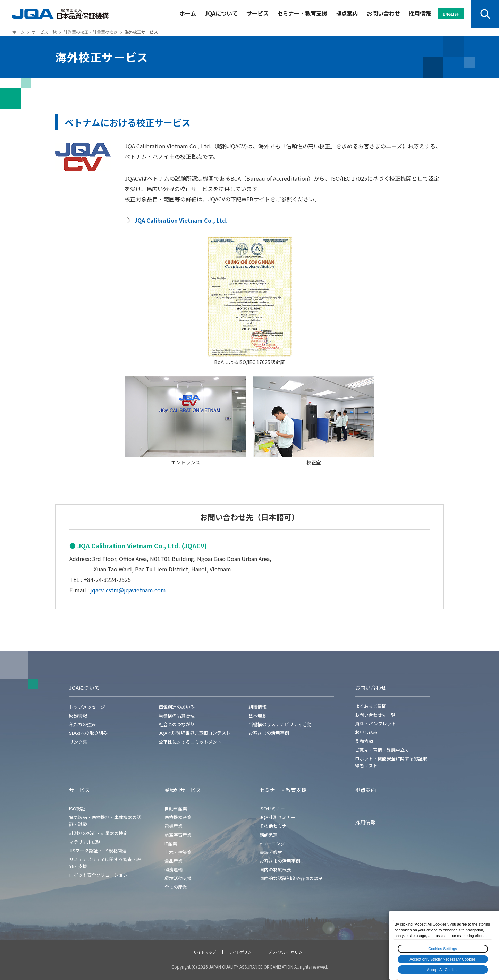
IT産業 (171, 844)
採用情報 (420, 13)
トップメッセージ (87, 707)
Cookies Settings (443, 949)
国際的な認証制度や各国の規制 (291, 878)
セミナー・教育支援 (302, 13)
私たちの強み (83, 724)
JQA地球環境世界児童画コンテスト (194, 733)
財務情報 (78, 716)
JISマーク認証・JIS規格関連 (98, 850)
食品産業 (174, 861)
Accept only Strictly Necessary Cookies (443, 959)
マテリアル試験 (85, 842)
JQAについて (221, 13)
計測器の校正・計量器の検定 (91, 32)
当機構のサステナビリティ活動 (280, 724)
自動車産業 (176, 809)
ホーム (188, 13)
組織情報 (257, 707)
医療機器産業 (178, 817)
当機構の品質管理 (177, 716)
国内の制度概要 (275, 870)
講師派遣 (269, 835)
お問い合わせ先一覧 (375, 715)
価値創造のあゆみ (177, 707)
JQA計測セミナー (277, 817)
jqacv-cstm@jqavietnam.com (128, 590)
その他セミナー (275, 826)
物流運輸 (174, 870)
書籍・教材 (271, 852)
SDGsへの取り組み (88, 733)
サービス (257, 13)
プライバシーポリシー (287, 952)
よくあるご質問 (371, 706)
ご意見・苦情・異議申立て (382, 750)
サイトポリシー (242, 952)
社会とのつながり (177, 724)
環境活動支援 (178, 878)
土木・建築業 (178, 852)
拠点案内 (347, 13)
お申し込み (366, 732)
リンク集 (78, 742)
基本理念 (257, 716)
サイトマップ (205, 952)
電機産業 (174, 826)
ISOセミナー (272, 809)
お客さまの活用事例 (269, 733)
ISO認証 (77, 809)
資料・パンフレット (375, 724)
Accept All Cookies (443, 970)
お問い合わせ (383, 13)
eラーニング (272, 844)
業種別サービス (183, 790)
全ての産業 (176, 887)
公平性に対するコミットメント (190, 742)
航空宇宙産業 (178, 835)
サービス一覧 (44, 32)
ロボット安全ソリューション (98, 875)
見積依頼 (364, 741)
